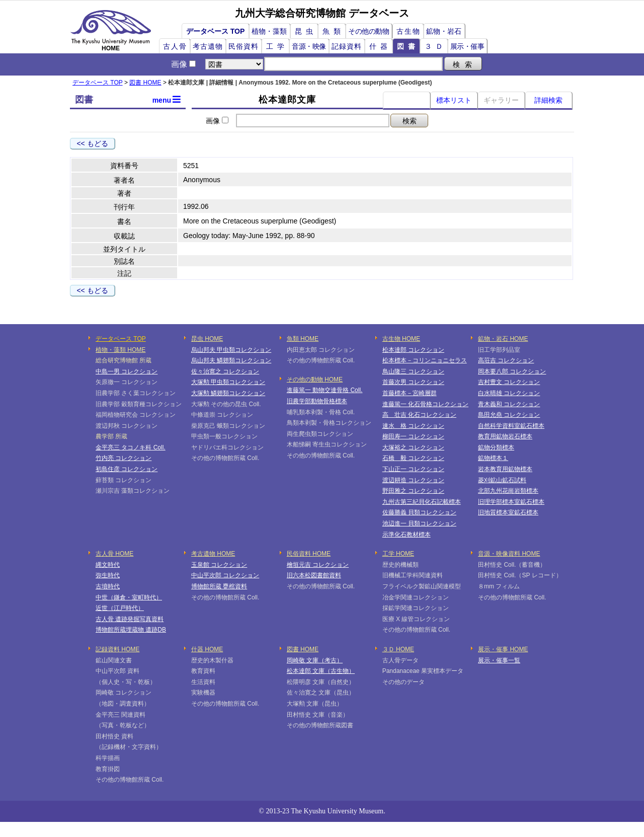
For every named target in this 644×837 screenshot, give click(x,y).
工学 (277, 46)
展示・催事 (467, 46)
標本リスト (454, 100)
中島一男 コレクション (127, 371)
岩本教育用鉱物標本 (505, 469)
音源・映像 (309, 46)
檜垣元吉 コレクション (318, 565)
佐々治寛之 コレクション (225, 371)
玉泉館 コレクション (219, 565)
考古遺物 (208, 46)
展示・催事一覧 (499, 660)
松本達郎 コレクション (413, 350)
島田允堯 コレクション (509, 415)
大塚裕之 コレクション (413, 447)
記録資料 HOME (117, 649)
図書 (408, 46)
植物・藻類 (269, 31)
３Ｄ (436, 46)
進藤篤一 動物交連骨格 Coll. (325, 390)
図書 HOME (145, 83)
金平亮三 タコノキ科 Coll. (131, 447)
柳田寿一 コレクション (413, 436)
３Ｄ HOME (398, 649)
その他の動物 (369, 31)
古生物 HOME (401, 339)
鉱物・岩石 (444, 31)
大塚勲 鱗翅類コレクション (228, 393)
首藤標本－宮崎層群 (410, 393)
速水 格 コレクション (413, 426)
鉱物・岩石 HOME (503, 339)
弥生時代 (108, 575)
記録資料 (347, 46)
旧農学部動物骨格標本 (317, 401)
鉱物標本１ (493, 458)
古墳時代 (108, 586)
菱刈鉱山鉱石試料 (502, 480)
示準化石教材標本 (407, 535)
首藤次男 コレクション (413, 382)
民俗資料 (244, 46)
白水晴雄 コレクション (509, 393)
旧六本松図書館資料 (314, 575)
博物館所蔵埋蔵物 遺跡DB (131, 630)
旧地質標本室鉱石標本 (508, 512)
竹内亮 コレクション (124, 458)
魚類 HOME (303, 339)
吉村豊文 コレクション (509, 382)
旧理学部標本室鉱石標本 (511, 502)
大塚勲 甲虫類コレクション (228, 382)
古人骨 (175, 46)
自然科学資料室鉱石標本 (511, 426)
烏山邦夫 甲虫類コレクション (231, 350)
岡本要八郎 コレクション (512, 371)
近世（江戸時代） (120, 608)
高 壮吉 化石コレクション (419, 415)
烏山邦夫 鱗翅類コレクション (231, 360)
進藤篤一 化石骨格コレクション (425, 404)
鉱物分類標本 (496, 447)
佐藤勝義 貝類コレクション (419, 512)
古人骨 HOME (114, 554)
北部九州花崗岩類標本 (508, 491)
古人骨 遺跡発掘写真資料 (130, 619)
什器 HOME (207, 649)
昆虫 (306, 31)
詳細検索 (548, 100)
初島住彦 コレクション (127, 469)
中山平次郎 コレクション (225, 575)
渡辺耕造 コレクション (413, 480)
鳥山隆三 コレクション (413, 371)
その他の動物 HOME (315, 379)
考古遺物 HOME (213, 554)
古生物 (409, 31)
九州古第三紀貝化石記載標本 (422, 502)
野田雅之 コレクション (413, 491)
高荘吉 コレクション (506, 360)
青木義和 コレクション (509, 404)
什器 (380, 46)
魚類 (334, 31)
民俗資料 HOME (309, 554)
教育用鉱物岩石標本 (505, 436)
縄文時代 (108, 565)
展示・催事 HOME (503, 649)
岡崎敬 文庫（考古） (315, 660)
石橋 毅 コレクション (413, 458)
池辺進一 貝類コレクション (419, 523)
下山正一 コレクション (413, 469)
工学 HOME (398, 554)
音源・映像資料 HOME (509, 554)
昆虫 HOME (207, 339)
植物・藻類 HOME (120, 350)
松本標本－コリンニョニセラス (425, 360)
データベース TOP (215, 31)
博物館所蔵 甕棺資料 (219, 586)
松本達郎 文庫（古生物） (321, 671)
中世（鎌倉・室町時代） (129, 597)
